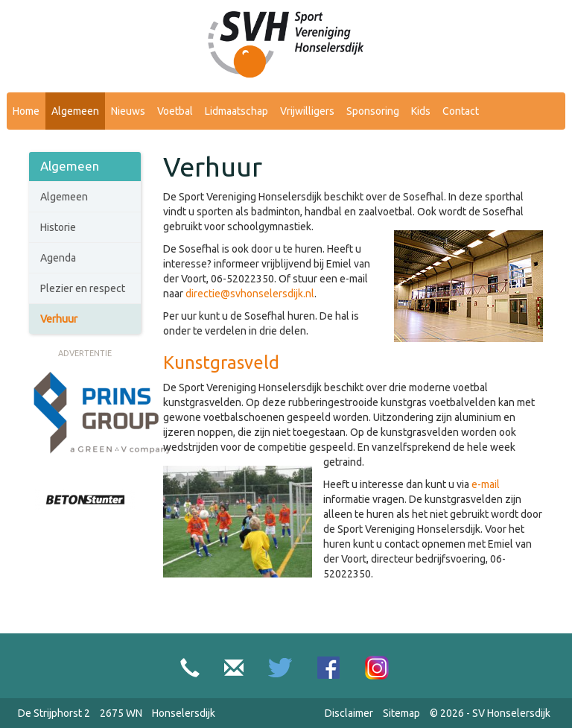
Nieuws (128, 111)
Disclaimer (349, 713)
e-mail (486, 484)
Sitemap (401, 713)
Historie (58, 227)
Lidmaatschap (236, 111)
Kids (421, 111)
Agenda (58, 258)
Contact (461, 111)
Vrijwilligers (307, 111)
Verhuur (59, 319)
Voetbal (175, 111)
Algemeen (75, 111)
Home (26, 111)
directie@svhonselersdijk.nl (250, 294)
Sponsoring (373, 111)
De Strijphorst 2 (54, 713)
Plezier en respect (83, 288)
